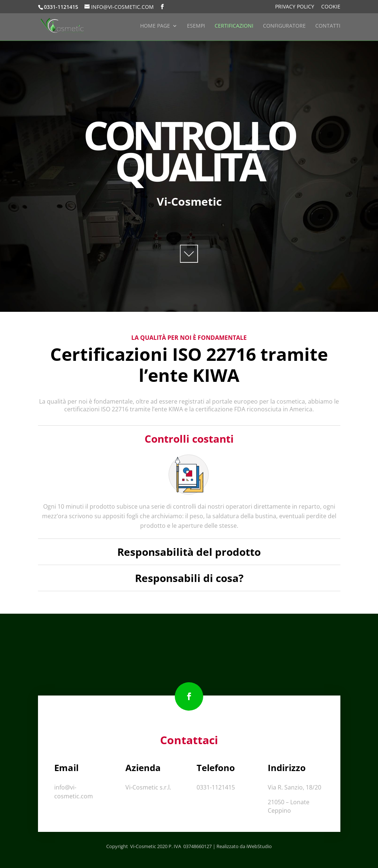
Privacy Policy (295, 7)
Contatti (328, 26)
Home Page (155, 26)
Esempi (196, 26)
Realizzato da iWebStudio (244, 846)
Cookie (331, 7)
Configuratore (284, 26)
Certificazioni (234, 26)
